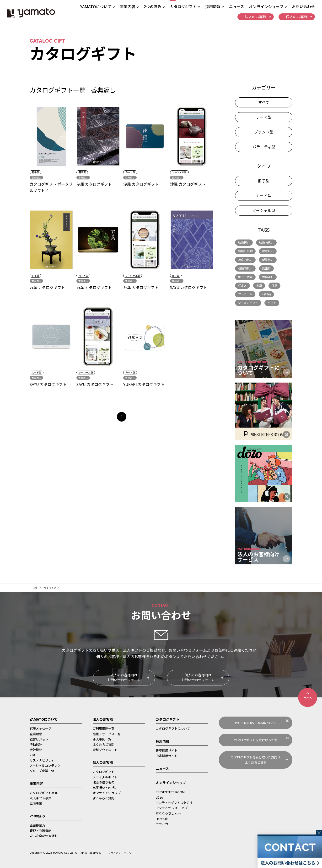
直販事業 (36, 803)
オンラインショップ (107, 793)
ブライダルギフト (105, 777)
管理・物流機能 (40, 831)
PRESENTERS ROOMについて (256, 723)
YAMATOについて (43, 719)
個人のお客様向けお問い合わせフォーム (198, 677)
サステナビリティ (42, 760)
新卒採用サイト (167, 751)
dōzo (159, 797)
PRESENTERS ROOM (170, 792)
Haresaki (162, 819)
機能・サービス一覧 (107, 734)
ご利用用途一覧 (104, 729)
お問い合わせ (303, 7)
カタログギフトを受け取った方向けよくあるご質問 (256, 760)
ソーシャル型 (264, 211)
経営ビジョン (39, 739)
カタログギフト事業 (44, 793)
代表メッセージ (40, 729)
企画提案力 (37, 825)
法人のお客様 (103, 719)
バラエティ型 (264, 147)
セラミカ (162, 824)
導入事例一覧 (102, 739)
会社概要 (36, 750)
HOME (34, 588)
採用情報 (162, 741)
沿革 (33, 755)
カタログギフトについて (173, 729)
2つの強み (37, 816)
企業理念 (36, 734)
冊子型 (264, 181)
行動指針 (36, 745)
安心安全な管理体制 (44, 836)
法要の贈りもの (104, 782)
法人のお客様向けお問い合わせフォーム (124, 677)
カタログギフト (104, 772)
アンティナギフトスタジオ (174, 803)
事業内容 (36, 783)
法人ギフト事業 (40, 798)
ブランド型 (264, 132)
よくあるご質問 (104, 745)
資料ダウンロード (105, 750)
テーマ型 (264, 117)
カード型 (264, 196)
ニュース (237, 7)
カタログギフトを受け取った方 (256, 740)
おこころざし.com (168, 813)
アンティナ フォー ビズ (172, 808)
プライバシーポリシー (121, 853)
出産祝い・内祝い (105, 788)
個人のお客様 (103, 762)
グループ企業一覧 (42, 771)
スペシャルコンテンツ (45, 766)
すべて (264, 102)
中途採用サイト (167, 756)
